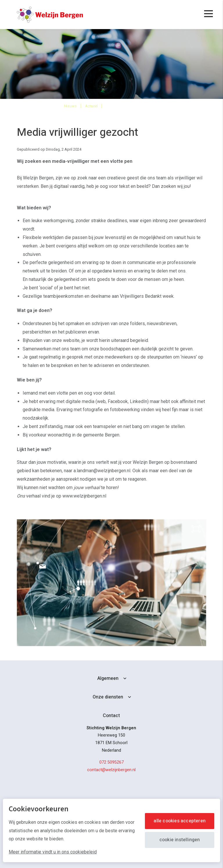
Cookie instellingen (180, 840)
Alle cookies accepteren (180, 821)
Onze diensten (108, 697)
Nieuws (70, 106)
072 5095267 (111, 762)
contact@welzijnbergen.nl (111, 770)
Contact (111, 716)
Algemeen (108, 678)
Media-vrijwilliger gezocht (132, 106)
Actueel (91, 106)
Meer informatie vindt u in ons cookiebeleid (53, 852)
